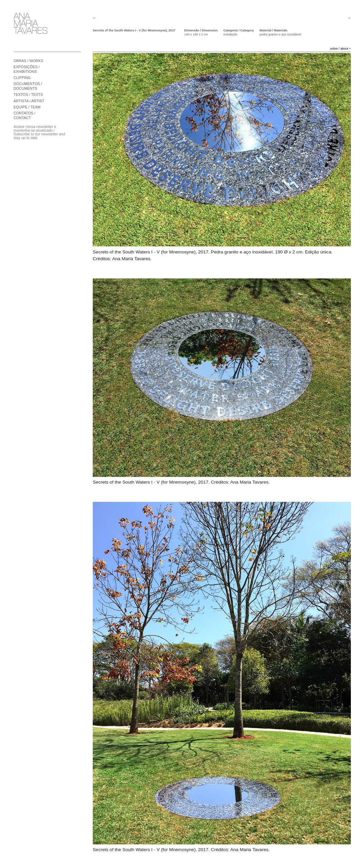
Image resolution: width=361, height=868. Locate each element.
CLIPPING (22, 78)
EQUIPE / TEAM (27, 107)
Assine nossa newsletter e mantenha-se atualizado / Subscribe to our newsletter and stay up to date (39, 132)
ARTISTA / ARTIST (29, 101)
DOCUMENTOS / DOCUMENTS (28, 86)
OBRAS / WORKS (28, 61)
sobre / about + (340, 49)
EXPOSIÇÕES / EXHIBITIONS (26, 69)
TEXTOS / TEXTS (28, 94)
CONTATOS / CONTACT (24, 115)
